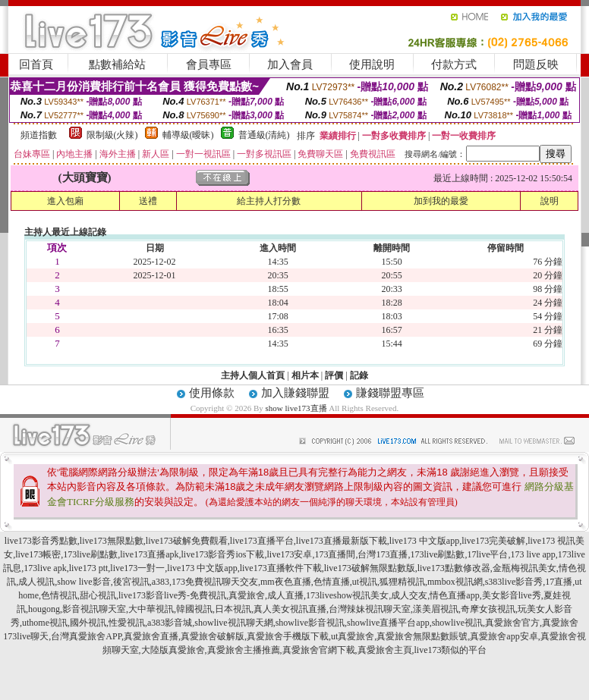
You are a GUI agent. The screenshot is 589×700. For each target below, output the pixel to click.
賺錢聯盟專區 (390, 393)
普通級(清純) (264, 135)
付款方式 (454, 64)
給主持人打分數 (269, 201)
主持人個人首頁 (253, 375)
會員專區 (209, 64)
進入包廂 (65, 201)
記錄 (359, 375)
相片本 (305, 375)
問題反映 (536, 64)
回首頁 (36, 64)
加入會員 (290, 64)
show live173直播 (296, 408)
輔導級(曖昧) (188, 135)
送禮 (148, 201)
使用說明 (372, 64)
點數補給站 (117, 64)
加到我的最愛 (441, 201)
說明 (550, 201)
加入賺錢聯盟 (295, 393)
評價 (334, 375)
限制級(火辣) (112, 135)
